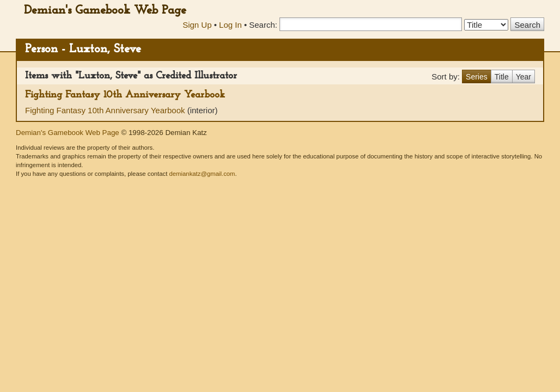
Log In (230, 25)
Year (524, 77)
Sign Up (197, 25)
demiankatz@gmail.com (202, 174)
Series (477, 77)
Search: (263, 25)
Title (502, 77)
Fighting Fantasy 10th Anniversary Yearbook (125, 95)
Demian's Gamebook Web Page (105, 11)
